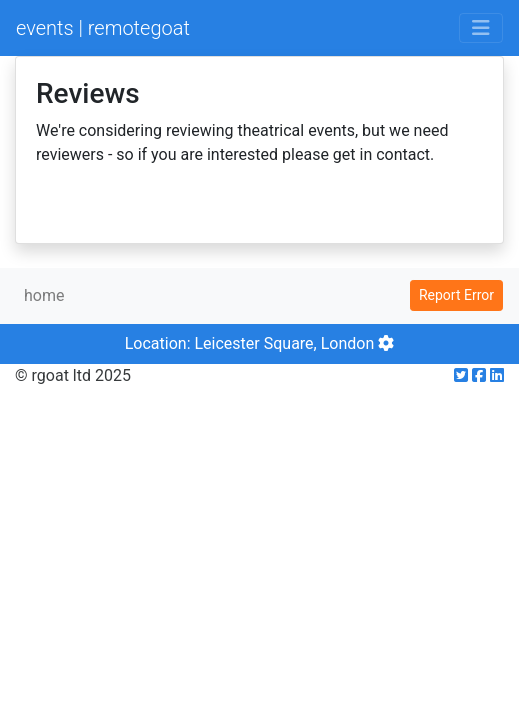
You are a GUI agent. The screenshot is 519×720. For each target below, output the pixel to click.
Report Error (456, 295)
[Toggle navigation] (481, 28)
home (44, 295)
